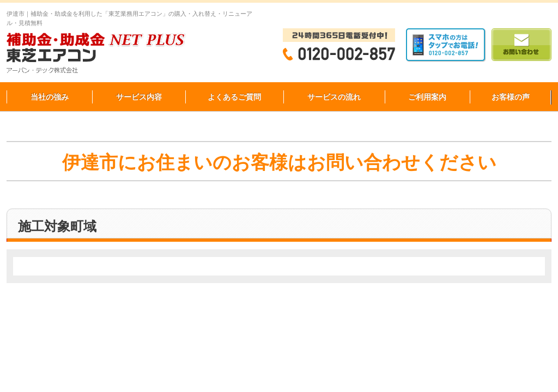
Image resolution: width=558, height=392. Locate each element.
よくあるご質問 (234, 97)
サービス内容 (139, 97)
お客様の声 (511, 97)
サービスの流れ (334, 97)
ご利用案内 (427, 97)
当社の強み (50, 97)
